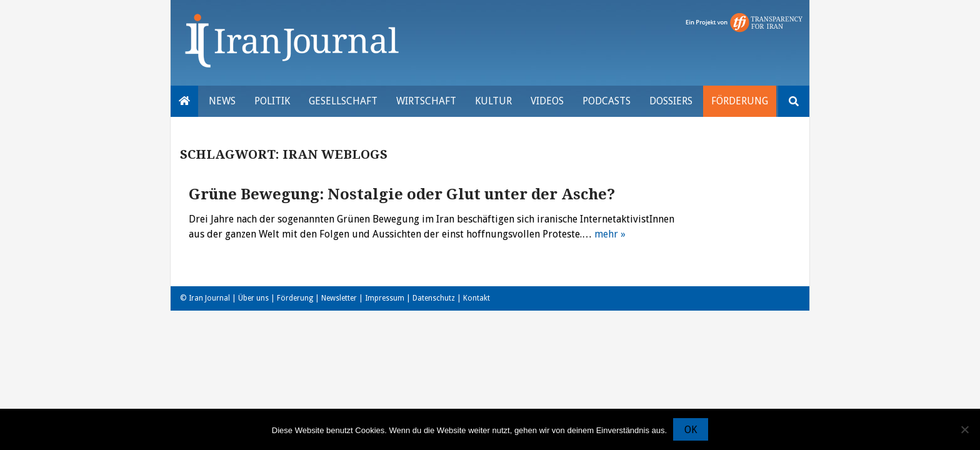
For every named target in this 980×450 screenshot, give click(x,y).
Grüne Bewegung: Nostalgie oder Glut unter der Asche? (402, 194)
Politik (272, 101)
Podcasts (607, 101)
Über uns (253, 298)
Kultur (493, 101)
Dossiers (671, 101)
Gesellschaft (343, 101)
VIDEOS (547, 101)
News (222, 101)
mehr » (610, 234)
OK (691, 430)
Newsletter (339, 298)
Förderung (740, 101)
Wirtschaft (426, 101)
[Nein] (964, 429)
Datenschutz (434, 298)
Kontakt (477, 298)
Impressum (385, 298)
